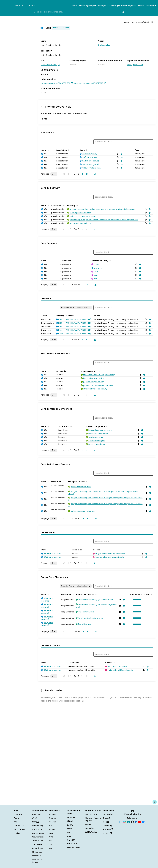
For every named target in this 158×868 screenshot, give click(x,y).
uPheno (53, 822)
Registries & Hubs (136, 6)
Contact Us (19, 826)
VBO (51, 837)
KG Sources (37, 852)
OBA (51, 833)
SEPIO (52, 844)
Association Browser (37, 861)
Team (16, 818)
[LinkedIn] (136, 822)
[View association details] (121, 154)
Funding (17, 833)
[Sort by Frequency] (141, 594)
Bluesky (107, 833)
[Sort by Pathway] (77, 205)
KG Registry (90, 828)
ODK (69, 836)
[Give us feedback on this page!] (155, 802)
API (34, 818)
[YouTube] (139, 822)
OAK (69, 832)
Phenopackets (74, 847)
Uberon (53, 818)
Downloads (37, 814)
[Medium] (128, 822)
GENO (52, 841)
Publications (19, 829)
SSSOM (70, 829)
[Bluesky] (143, 822)
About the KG (38, 848)
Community (150, 6)
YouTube (108, 829)
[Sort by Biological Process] (86, 481)
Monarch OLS (91, 814)
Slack (106, 818)
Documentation (39, 837)
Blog (106, 822)
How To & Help (38, 833)
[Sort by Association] (68, 150)
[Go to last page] (87, 174)
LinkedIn (108, 826)
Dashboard (37, 856)
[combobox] (79, 12)
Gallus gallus (104, 45)
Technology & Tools (118, 6)
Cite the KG (37, 844)
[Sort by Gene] (48, 150)
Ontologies (102, 6)
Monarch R (37, 826)
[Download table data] (95, 174)
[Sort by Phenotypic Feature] (95, 594)
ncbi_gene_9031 (135, 65)
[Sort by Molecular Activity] (99, 371)
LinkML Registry (92, 832)
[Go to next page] (82, 174)
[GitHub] (132, 822)
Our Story (18, 814)
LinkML (70, 825)
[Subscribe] (121, 822)
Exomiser (71, 817)
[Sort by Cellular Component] (106, 426)
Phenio (52, 829)
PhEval (70, 821)
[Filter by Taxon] (76, 308)
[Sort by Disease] (101, 550)
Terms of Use (37, 841)
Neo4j (35, 822)
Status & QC (37, 829)
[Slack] (125, 822)
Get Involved (109, 814)
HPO (51, 826)
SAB (15, 822)
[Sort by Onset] (151, 594)
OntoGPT (71, 840)
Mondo (52, 814)
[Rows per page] (54, 174)
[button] (136, 600)
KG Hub (88, 824)
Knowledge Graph (88, 6)
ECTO (52, 848)
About (75, 6)
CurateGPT (72, 844)
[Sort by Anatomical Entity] (109, 260)
